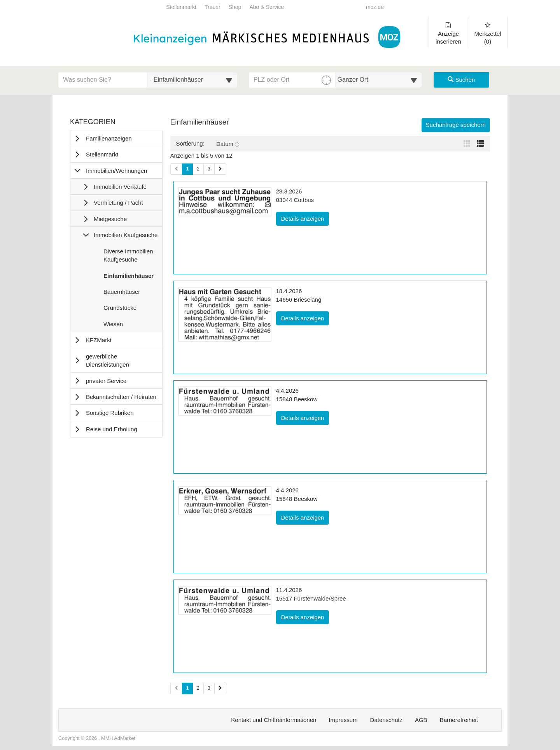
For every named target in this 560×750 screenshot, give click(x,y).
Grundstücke (120, 309)
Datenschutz (386, 720)
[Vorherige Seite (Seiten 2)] (176, 688)
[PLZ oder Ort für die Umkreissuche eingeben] (292, 80)
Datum (227, 144)
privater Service (106, 381)
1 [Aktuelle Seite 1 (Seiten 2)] (188, 688)
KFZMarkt (99, 340)
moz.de (375, 7)
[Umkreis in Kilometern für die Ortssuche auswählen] (379, 80)
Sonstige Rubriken (110, 413)
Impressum (343, 720)
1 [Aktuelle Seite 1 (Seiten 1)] (188, 169)
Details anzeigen (305, 218)
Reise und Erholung (112, 429)
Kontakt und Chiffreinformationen (274, 720)
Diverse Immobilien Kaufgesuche (128, 257)
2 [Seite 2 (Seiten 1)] (198, 169)
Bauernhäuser (122, 293)
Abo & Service (267, 7)
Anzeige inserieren (448, 33)
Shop (235, 7)
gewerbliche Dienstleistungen (108, 360)
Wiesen (113, 326)
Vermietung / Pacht (118, 203)
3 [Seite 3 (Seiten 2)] (209, 688)
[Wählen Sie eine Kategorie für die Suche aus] (192, 80)
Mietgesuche (110, 219)
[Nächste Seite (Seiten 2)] (220, 688)
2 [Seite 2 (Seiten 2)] (198, 688)
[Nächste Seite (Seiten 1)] (220, 169)
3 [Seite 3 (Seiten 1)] (209, 169)
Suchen (461, 80)
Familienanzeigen (109, 138)
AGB (421, 720)
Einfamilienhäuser (128, 278)
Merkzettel (488, 33)
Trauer (213, 7)
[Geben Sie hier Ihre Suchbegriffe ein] (103, 80)
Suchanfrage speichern (456, 125)
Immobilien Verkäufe (120, 187)
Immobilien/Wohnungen (116, 171)
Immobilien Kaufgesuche (126, 235)
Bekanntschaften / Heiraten (121, 397)
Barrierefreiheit (459, 720)
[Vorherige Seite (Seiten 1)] (176, 169)
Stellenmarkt (181, 7)
